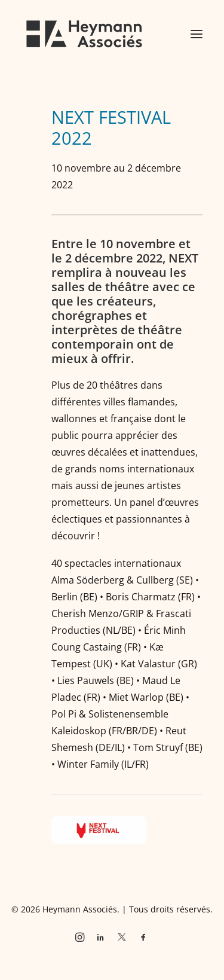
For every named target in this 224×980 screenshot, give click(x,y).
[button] (197, 34)
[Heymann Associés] (84, 34)
